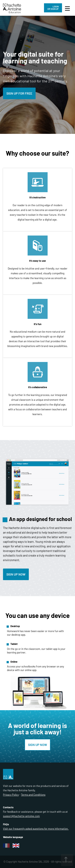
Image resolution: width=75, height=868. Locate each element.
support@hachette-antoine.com (21, 816)
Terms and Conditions (33, 795)
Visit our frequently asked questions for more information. (36, 829)
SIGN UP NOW (37, 745)
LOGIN (53, 8)
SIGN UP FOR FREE (19, 93)
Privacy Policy (11, 795)
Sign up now (16, 574)
